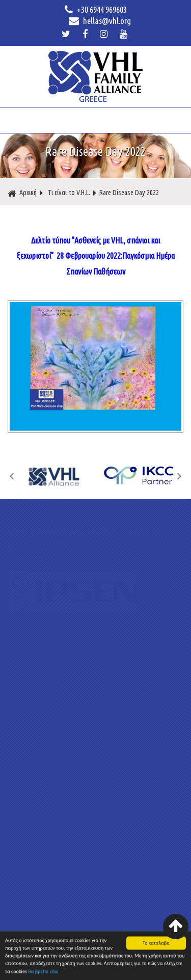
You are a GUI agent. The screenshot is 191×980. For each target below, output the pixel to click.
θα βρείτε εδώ (43, 973)
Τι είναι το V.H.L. (69, 193)
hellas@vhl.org (100, 21)
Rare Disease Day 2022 (129, 193)
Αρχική (22, 193)
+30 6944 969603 (96, 10)
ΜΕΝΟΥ (95, 120)
